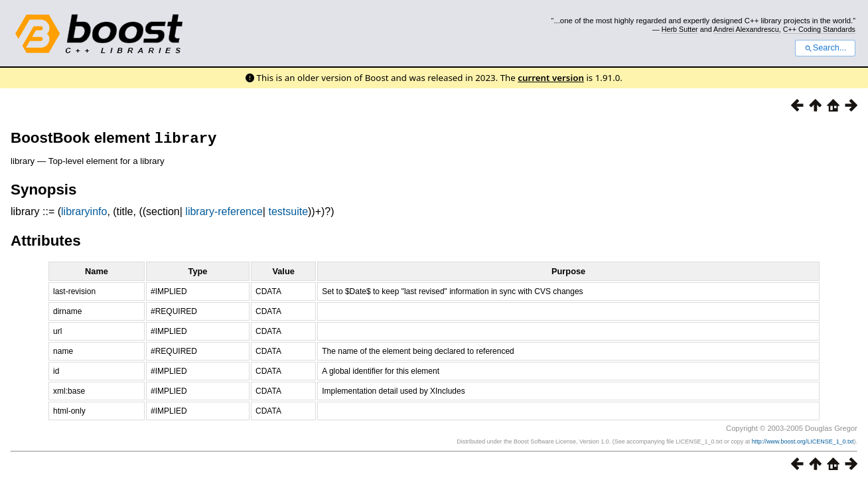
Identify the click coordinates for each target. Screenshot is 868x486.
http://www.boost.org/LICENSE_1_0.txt (803, 444)
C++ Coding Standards (819, 29)
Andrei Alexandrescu (746, 29)
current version (551, 78)
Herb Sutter (680, 29)
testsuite (288, 214)
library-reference (224, 214)
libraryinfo (84, 214)
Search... (825, 48)
